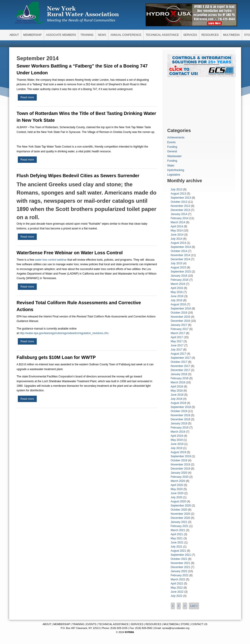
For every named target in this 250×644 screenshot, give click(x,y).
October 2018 (179, 411)
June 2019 (177, 444)
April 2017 (177, 337)
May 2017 (177, 341)
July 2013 (177, 190)
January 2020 (179, 473)
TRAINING (78, 624)
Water (171, 166)
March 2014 (178, 222)
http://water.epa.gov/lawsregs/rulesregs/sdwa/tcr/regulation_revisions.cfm (64, 333)
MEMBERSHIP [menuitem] (33, 35)
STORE (185, 624)
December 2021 (180, 567)
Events (172, 142)
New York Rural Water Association (67, 14)
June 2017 (177, 345)
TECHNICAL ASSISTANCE (113, 624)
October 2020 (179, 510)
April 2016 (177, 288)
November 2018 (180, 415)
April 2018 (177, 387)
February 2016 (180, 280)
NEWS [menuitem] (102, 35)
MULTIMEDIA (171, 624)
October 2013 (179, 202)
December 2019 (180, 469)
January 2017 (179, 325)
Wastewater (175, 156)
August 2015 (178, 267)
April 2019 (177, 436)
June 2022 (177, 592)
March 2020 (178, 481)
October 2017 (179, 362)
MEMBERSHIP (62, 624)
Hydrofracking (176, 170)
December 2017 (180, 370)
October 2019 (179, 460)
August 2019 (178, 452)
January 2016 (179, 276)
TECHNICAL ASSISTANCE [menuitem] (162, 35)
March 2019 (178, 432)
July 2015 (177, 263)
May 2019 (177, 440)
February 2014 (180, 218)
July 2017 (177, 350)
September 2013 (181, 198)
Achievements (176, 138)
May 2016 (177, 292)
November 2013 (180, 206)
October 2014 (179, 251)
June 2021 (177, 543)
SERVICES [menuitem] (190, 35)
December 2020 (180, 518)
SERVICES (137, 624)
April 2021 (177, 534)
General (172, 151)
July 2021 (177, 547)
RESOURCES (153, 624)
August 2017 (178, 354)
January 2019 (179, 423)
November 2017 (180, 366)
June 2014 (177, 235)
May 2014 (177, 231)
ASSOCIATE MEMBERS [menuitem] (61, 35)
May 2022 (177, 588)
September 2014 (181, 247)
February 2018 (180, 378)
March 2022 (178, 579)
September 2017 (181, 358)
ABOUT (47, 624)
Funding (172, 147)
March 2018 (178, 382)
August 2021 (178, 551)
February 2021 (180, 526)
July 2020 (177, 497)
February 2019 (180, 428)
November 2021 (180, 563)
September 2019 (181, 456)
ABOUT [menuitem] (14, 35)
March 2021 (178, 530)
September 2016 (181, 309)
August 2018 (178, 403)
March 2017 (178, 333)
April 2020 (177, 485)
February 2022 (180, 575)
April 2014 (177, 226)
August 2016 (178, 304)
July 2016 (177, 300)
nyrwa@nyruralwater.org (176, 628)
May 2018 (177, 391)
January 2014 (179, 214)
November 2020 (180, 514)
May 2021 (177, 538)
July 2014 (177, 239)
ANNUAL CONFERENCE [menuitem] (126, 35)
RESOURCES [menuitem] (210, 35)
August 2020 (178, 501)
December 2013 (180, 210)
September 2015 (181, 272)
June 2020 (177, 493)
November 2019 (180, 465)
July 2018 (177, 399)
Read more (29, 98)
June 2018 (177, 395)
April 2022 (177, 584)
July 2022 (177, 596)
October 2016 (179, 313)
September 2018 (181, 407)
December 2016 (180, 321)
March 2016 (178, 284)
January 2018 (179, 374)
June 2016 (177, 296)
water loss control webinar (51, 260)
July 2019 (177, 448)
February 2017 (180, 329)
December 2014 (180, 259)
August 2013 (178, 194)
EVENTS (91, 624)
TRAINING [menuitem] (87, 35)
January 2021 (179, 522)
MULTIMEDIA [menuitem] (231, 35)
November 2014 (180, 255)
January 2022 (179, 571)
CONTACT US (199, 624)
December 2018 (180, 419)
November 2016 (180, 317)
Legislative (174, 175)
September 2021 (181, 555)
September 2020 (181, 506)
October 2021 (179, 559)
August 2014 (178, 243)
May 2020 (177, 489)
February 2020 (180, 477)
